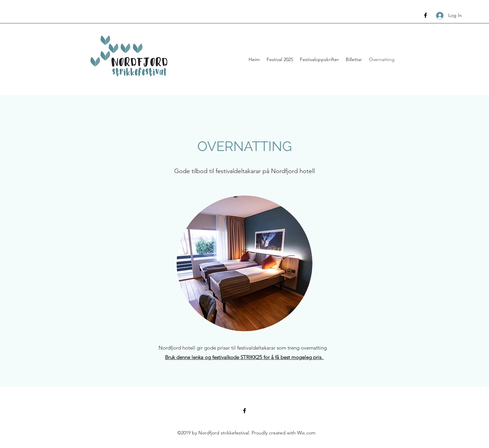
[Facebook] (425, 15)
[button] (280, 60)
